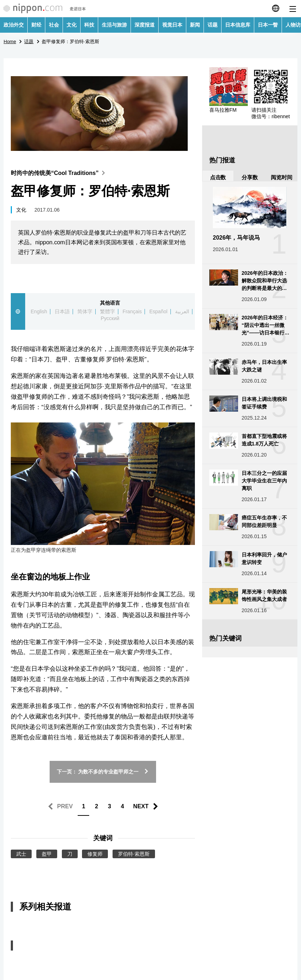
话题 (213, 25)
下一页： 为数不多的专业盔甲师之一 (103, 772)
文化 (72, 25)
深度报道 (145, 25)
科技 (89, 25)
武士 (21, 854)
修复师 (95, 854)
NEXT (141, 806)
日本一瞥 (268, 25)
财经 (36, 25)
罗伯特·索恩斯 (134, 854)
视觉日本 (172, 25)
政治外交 (14, 25)
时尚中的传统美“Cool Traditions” (60, 173)
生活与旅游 (114, 25)
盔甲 (47, 854)
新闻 (195, 25)
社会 (54, 25)
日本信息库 (238, 25)
